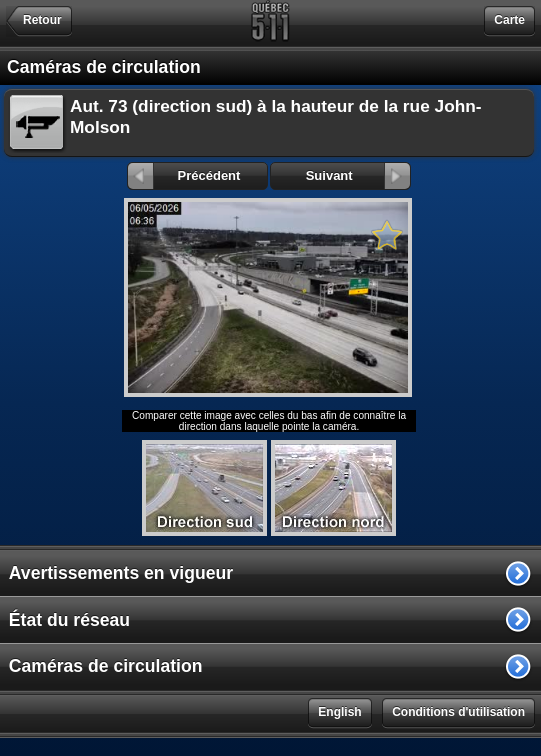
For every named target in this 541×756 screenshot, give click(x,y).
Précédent (184, 175)
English (339, 712)
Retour (42, 20)
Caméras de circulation (106, 666)
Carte (509, 20)
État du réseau (69, 620)
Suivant (358, 175)
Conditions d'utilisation (458, 712)
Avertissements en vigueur (121, 573)
